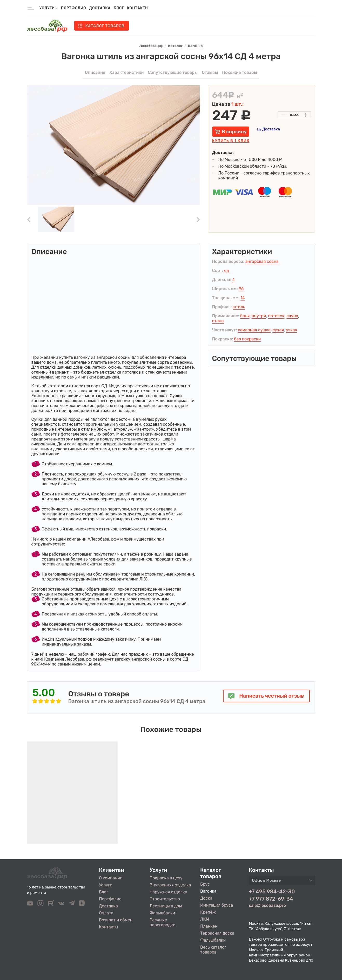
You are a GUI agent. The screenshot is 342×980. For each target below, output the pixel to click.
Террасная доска (217, 933)
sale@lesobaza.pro (267, 905)
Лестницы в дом (166, 906)
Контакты (138, 8)
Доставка (100, 8)
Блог (119, 8)
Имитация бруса (217, 905)
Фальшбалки (162, 913)
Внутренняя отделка (170, 885)
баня (245, 316)
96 (241, 289)
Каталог (105, 26)
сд (226, 271)
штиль (239, 307)
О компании (111, 878)
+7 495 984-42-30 (272, 892)
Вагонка (208, 891)
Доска (206, 898)
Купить (231, 141)
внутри (259, 316)
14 (243, 298)
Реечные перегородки (162, 922)
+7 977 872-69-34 (271, 899)
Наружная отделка (168, 892)
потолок (276, 316)
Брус (205, 884)
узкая (291, 330)
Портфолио (74, 8)
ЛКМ (205, 919)
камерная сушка (254, 330)
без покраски (247, 339)
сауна (292, 316)
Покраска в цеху (166, 878)
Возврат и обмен (116, 920)
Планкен (209, 926)
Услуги (106, 885)
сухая (278, 330)
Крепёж (208, 912)
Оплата (106, 913)
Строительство (165, 899)
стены (218, 321)
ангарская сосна (262, 261)
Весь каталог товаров (213, 950)
